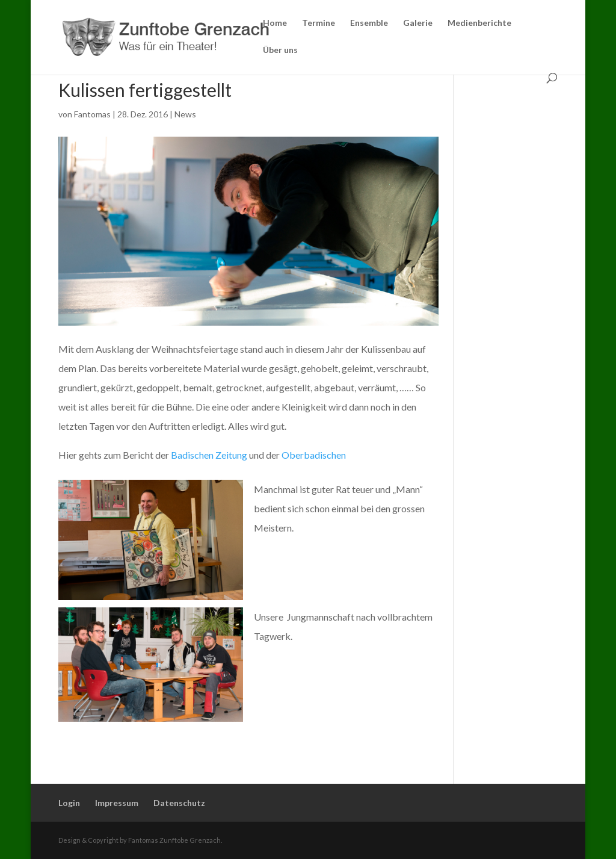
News (185, 114)
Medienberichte (479, 23)
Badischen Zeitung (208, 455)
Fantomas (92, 114)
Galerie (418, 23)
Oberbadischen (314, 455)
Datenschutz (179, 803)
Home (275, 23)
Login (69, 803)
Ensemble (369, 23)
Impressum (117, 803)
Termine (319, 23)
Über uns (280, 50)
